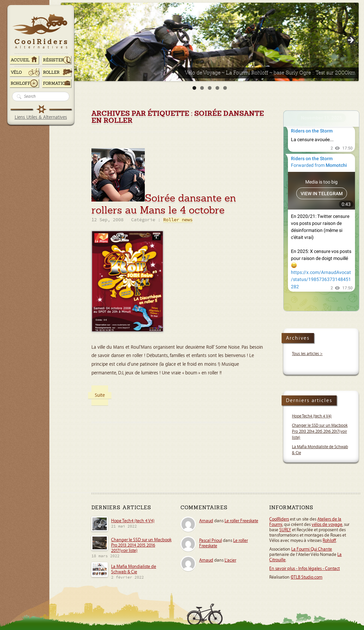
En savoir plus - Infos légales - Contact (304, 569)
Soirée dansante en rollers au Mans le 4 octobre (164, 204)
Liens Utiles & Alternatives (41, 117)
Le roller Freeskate (241, 521)
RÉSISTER (54, 60)
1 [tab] (194, 88)
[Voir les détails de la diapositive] (210, 42)
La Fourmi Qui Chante (312, 549)
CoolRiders (279, 519)
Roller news (178, 220)
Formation (56, 83)
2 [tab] (202, 88)
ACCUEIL (20, 60)
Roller (51, 72)
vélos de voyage (327, 525)
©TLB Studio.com (306, 577)
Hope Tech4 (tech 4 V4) (312, 416)
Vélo (16, 72)
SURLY (285, 530)
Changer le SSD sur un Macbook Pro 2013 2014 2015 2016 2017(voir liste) (320, 432)
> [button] (350, 40)
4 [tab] (217, 88)
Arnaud (206, 521)
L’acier (230, 560)
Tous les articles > (307, 354)
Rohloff (21, 83)
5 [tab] (225, 88)
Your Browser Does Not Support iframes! (321, 211)
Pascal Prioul (211, 541)
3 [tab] (210, 88)
